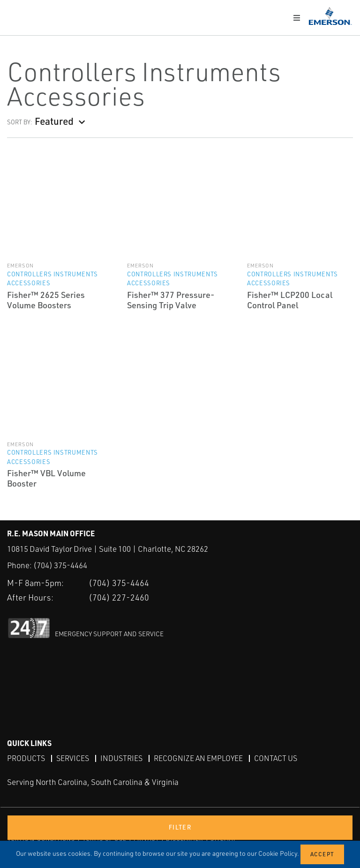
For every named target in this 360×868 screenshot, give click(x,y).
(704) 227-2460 (119, 597)
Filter (180, 827)
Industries (121, 758)
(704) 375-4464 (60, 565)
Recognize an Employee (198, 758)
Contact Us (276, 758)
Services (73, 758)
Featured (54, 121)
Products (26, 758)
